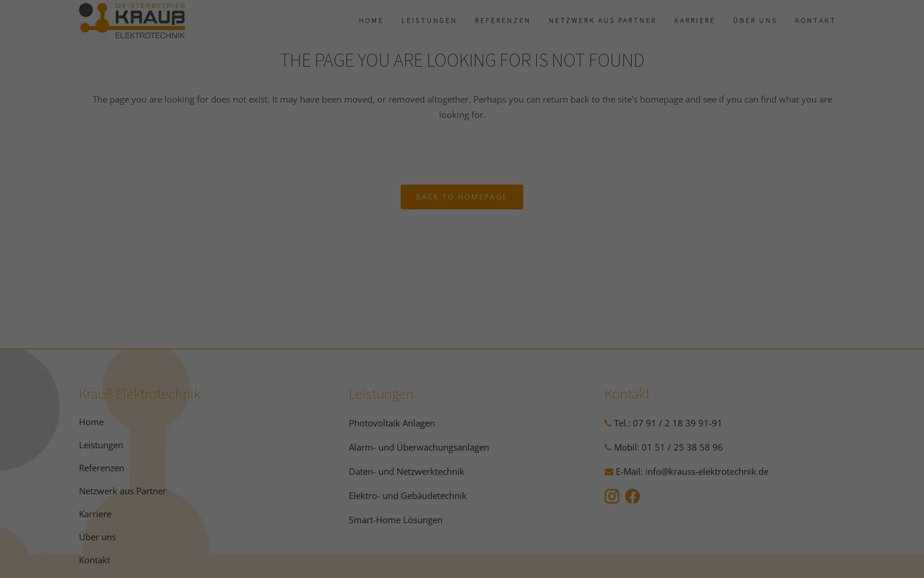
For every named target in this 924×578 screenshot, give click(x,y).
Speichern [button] (462, 260)
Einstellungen (483, 145)
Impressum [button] (527, 356)
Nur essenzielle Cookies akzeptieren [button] (462, 295)
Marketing (534, 184)
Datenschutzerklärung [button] (468, 356)
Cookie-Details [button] (402, 356)
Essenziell (381, 184)
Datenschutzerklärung (538, 134)
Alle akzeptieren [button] (462, 225)
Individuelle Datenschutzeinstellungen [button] (462, 330)
